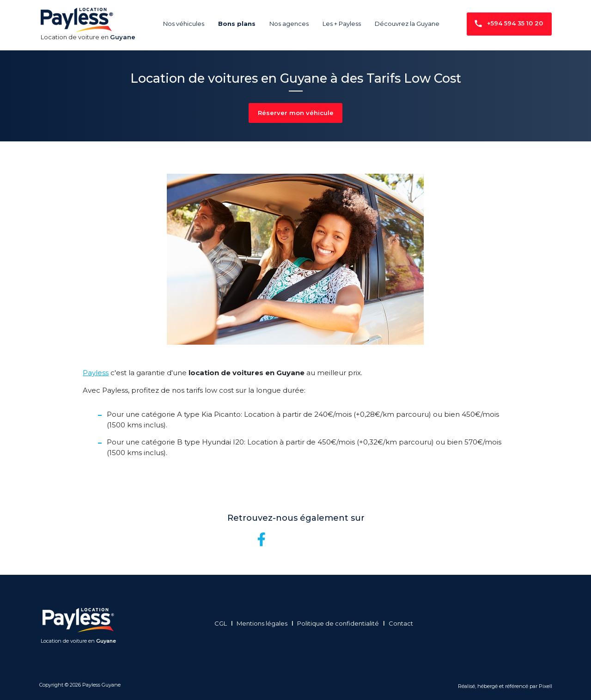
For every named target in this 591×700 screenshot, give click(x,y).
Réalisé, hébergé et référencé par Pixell (505, 686)
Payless (96, 373)
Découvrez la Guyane (407, 24)
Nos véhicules (184, 24)
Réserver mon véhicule (296, 113)
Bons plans (237, 24)
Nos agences (289, 24)
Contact (404, 623)
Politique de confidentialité (341, 623)
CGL (223, 623)
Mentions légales (265, 623)
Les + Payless (342, 24)
